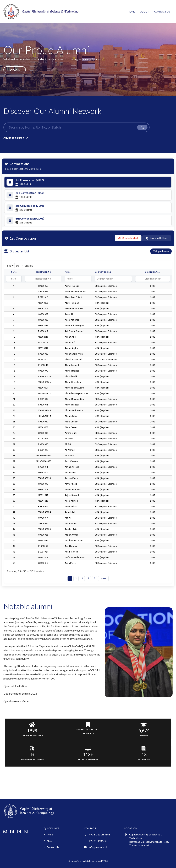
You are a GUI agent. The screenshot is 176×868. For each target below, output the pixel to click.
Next (103, 579)
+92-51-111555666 (99, 834)
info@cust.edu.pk (98, 847)
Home (131, 12)
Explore (15, 70)
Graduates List (128, 238)
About (145, 12)
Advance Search (14, 138)
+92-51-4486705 (98, 841)
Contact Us (162, 12)
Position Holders (157, 238)
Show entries (20, 266)
